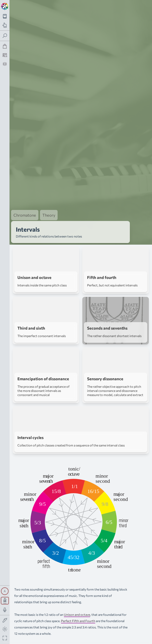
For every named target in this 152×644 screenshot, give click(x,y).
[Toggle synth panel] (5, 591)
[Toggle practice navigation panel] (5, 25)
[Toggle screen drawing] (5, 620)
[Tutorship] (5, 55)
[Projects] (5, 64)
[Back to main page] (5, 6)
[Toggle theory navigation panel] (5, 16)
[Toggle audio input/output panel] (5, 610)
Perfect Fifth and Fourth (78, 621)
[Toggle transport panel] (5, 601)
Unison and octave (77, 615)
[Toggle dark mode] (5, 629)
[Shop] (5, 46)
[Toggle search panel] (5, 36)
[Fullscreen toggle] (5, 638)
